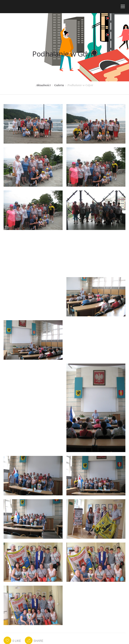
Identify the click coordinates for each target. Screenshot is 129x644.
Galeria (59, 85)
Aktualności (43, 85)
